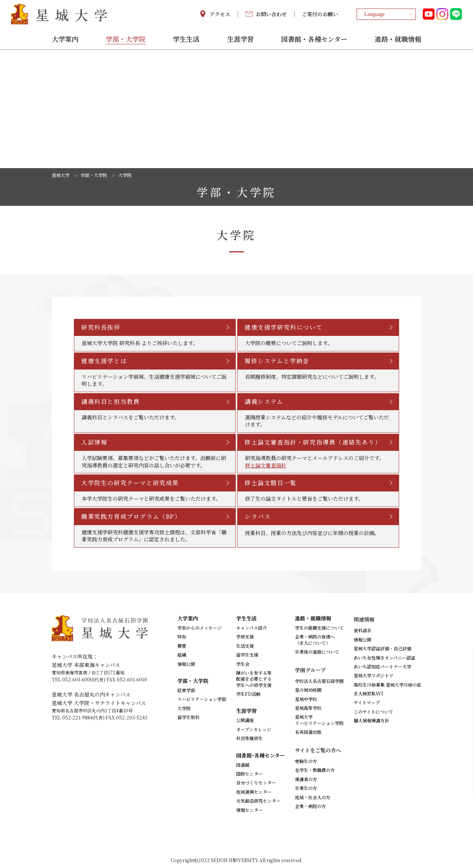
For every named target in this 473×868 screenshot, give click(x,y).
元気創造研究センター (258, 801)
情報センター (249, 810)
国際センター (249, 774)
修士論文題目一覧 (271, 483)
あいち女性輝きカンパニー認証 (384, 658)
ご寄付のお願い (320, 14)
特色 (182, 636)
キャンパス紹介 (251, 628)
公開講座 (245, 720)
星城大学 (61, 175)
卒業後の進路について (317, 652)
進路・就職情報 (398, 40)
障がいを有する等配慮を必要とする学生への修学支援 (254, 679)
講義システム (264, 401)
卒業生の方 (306, 788)
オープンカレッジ (254, 729)
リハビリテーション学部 (202, 699)
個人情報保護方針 (371, 720)
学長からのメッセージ (200, 628)
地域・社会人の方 (313, 797)
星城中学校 (306, 699)
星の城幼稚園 (308, 690)
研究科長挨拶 (101, 327)
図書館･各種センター (261, 755)
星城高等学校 (308, 708)
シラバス (258, 516)
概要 (182, 646)
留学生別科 (188, 717)
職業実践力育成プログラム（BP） (131, 516)
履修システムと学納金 (277, 361)
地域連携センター (254, 792)
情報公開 (186, 664)
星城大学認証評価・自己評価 (382, 648)
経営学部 (186, 690)
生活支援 (245, 646)
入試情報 (94, 442)
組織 (182, 655)
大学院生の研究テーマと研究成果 (130, 483)
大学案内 (65, 40)
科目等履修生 (249, 738)
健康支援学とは (104, 361)
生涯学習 (241, 40)
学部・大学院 (126, 40)
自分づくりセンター (256, 782)
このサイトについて (373, 712)
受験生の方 (306, 761)
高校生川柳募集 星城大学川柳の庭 (387, 685)
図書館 (243, 765)
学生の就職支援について (319, 628)
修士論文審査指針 (266, 465)
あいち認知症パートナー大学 (382, 666)
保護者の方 (306, 779)
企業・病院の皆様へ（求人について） (315, 639)
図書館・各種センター (314, 40)
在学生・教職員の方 (315, 770)
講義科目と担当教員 (110, 401)
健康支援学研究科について (284, 327)
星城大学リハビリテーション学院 (319, 720)
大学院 (184, 708)
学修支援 (245, 636)
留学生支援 (247, 655)
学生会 (243, 664)
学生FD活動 (248, 694)
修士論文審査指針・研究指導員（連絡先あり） (313, 442)
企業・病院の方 (310, 806)
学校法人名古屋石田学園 (319, 681)
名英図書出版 (308, 732)
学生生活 (186, 40)
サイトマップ (367, 702)
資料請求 (363, 630)
